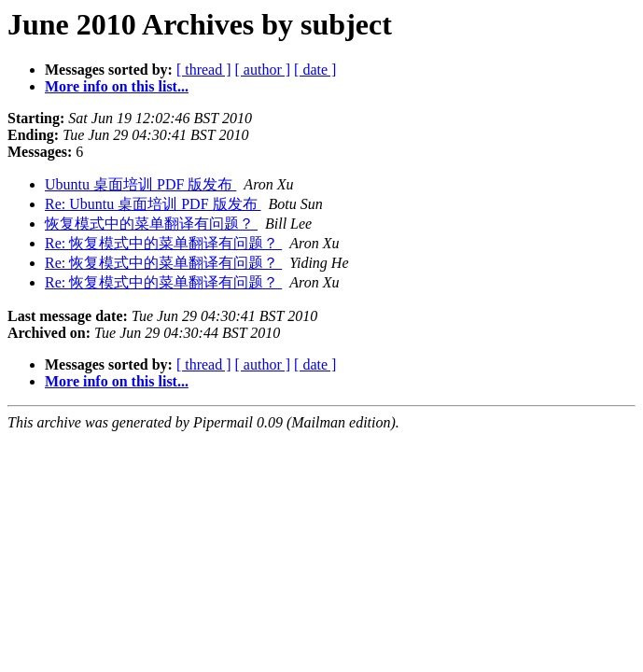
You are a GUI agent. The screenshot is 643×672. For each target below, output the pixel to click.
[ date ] (315, 70)
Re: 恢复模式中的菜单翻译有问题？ (163, 243)
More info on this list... (117, 86)
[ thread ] (204, 70)
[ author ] (263, 70)
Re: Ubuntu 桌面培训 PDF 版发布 (153, 204)
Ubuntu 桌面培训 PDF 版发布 (140, 184)
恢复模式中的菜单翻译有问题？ (151, 224)
